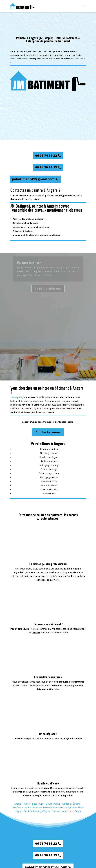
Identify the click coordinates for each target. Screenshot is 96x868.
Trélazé (56, 811)
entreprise (17, 397)
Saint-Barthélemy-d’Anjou (37, 811)
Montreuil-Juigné (67, 807)
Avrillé (27, 804)
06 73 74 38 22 (46, 156)
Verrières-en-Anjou (71, 811)
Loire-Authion (50, 807)
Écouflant (17, 807)
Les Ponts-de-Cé (32, 807)
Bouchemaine (53, 804)
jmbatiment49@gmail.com (33, 179)
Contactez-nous (48, 432)
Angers (18, 804)
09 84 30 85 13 (46, 167)
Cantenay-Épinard (71, 804)
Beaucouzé (38, 804)
